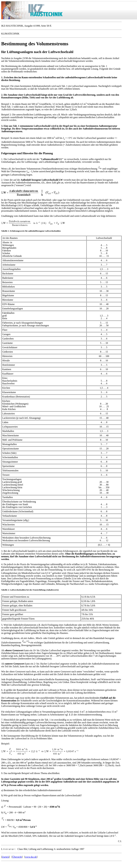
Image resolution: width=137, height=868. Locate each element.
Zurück (5, 857)
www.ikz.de (31, 857)
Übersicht (17, 857)
